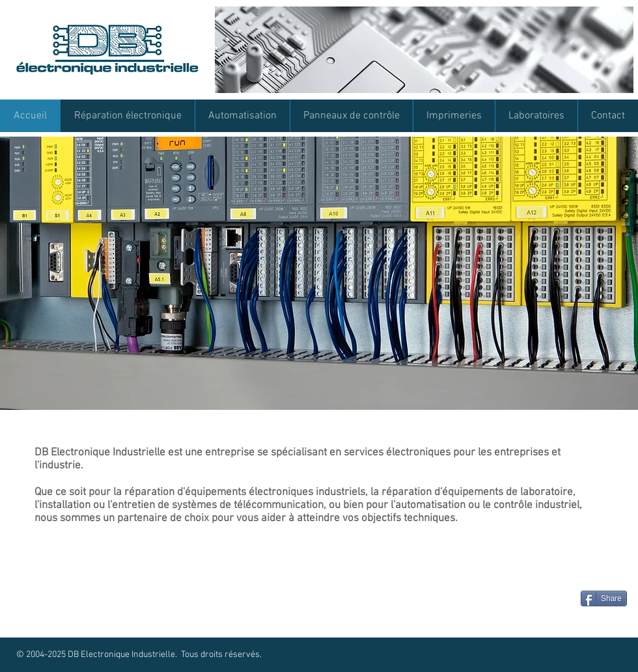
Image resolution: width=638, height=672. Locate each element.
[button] (319, 273)
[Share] (604, 598)
